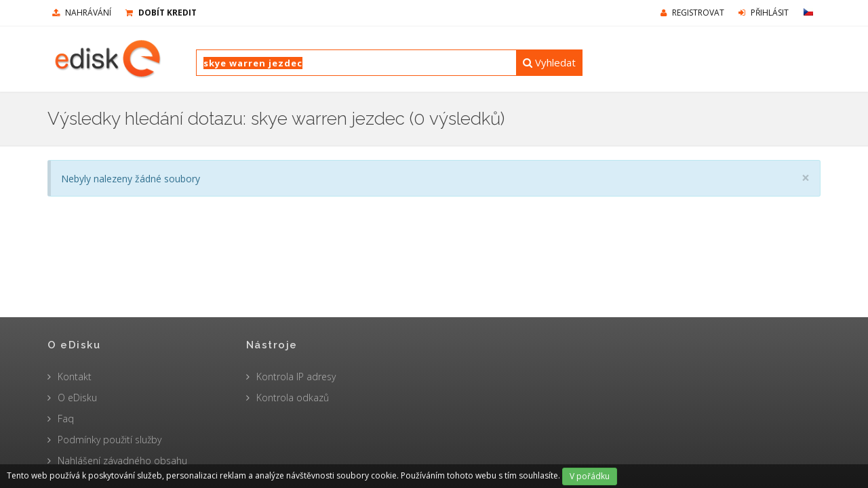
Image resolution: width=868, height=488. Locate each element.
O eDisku (77, 398)
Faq (66, 419)
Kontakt (75, 377)
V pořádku (590, 476)
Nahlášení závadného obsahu (122, 461)
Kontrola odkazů (293, 398)
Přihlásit (764, 13)
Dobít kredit (161, 13)
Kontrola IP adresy (296, 377)
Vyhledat (549, 62)
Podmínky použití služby (110, 440)
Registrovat (692, 13)
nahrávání (82, 13)
